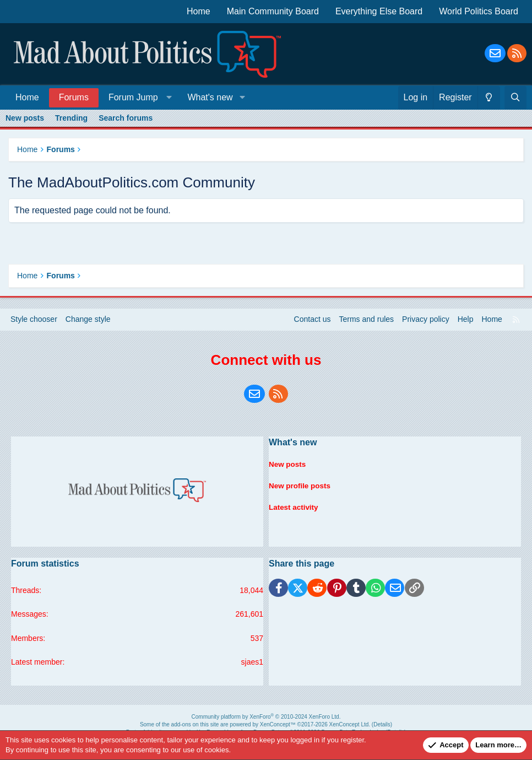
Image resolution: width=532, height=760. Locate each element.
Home (199, 11)
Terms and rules (367, 319)
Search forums (126, 118)
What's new (210, 97)
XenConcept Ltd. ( (352, 724)
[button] (138, 97)
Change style (88, 319)
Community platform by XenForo (266, 717)
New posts (25, 118)
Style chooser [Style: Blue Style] (34, 319)
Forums (74, 97)
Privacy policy (426, 319)
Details (382, 724)
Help (466, 319)
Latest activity (294, 504)
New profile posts (301, 483)
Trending (71, 118)
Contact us (313, 319)
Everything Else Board (379, 11)
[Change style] (489, 98)
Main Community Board (273, 11)
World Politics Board (479, 11)
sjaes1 (252, 662)
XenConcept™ (278, 724)
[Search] (515, 98)
